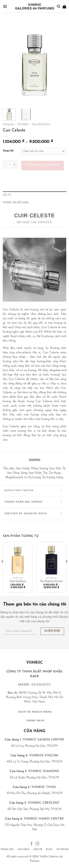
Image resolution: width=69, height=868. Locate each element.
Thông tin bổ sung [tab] (16, 203)
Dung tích (8, 151)
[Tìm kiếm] (59, 6)
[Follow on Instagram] (37, 844)
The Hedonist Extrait (51, 581)
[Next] (66, 569)
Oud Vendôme (18, 581)
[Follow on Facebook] (32, 844)
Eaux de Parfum (41, 124)
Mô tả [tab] (7, 195)
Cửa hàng (35, 731)
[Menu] (5, 6)
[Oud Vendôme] (18, 560)
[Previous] (3, 569)
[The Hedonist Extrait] (51, 560)
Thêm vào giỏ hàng (43, 165)
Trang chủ (8, 124)
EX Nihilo (23, 124)
